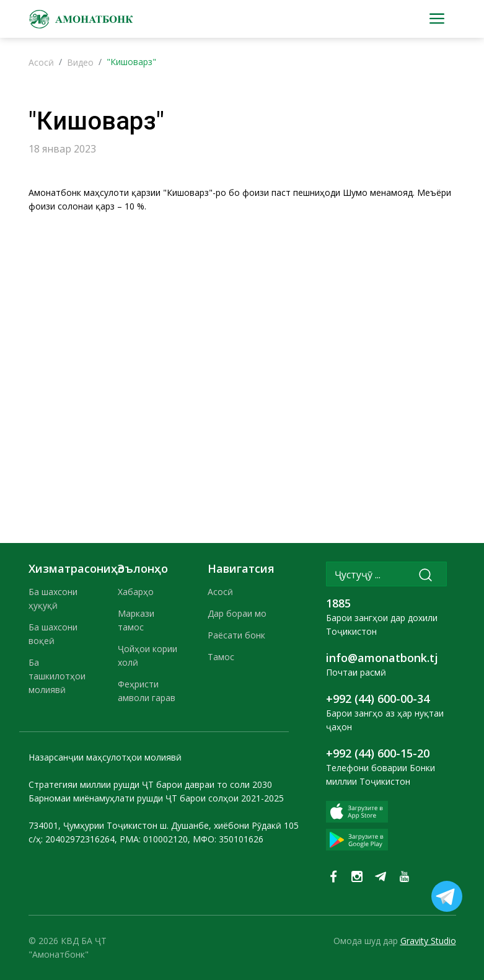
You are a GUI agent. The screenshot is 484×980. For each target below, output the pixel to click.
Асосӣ (41, 62)
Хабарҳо (136, 592)
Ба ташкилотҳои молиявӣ (57, 676)
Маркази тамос (136, 620)
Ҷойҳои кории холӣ (147, 656)
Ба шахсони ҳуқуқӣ (53, 598)
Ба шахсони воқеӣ (53, 634)
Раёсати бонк (236, 635)
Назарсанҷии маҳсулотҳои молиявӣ (105, 757)
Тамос (221, 657)
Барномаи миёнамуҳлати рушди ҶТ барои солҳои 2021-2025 (156, 798)
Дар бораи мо (237, 613)
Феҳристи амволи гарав (147, 691)
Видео (80, 62)
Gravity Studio (428, 941)
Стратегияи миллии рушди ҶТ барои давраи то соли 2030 (150, 784)
